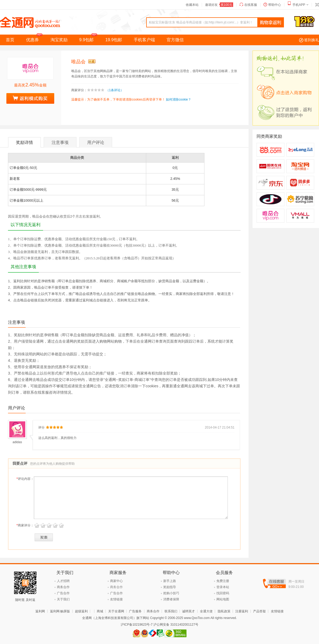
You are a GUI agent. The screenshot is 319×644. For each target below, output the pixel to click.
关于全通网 (116, 611)
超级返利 (81, 611)
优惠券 (35, 38)
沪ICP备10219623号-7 (137, 625)
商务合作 (63, 587)
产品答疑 (259, 611)
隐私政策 (224, 611)
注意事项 (60, 142)
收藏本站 (192, 5)
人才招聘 (63, 581)
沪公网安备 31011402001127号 (176, 625)
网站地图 (223, 599)
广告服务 (135, 611)
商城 (100, 611)
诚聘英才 (188, 611)
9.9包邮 (89, 38)
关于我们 (63, 599)
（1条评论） (115, 90)
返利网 (40, 611)
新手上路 (170, 581)
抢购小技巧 (171, 593)
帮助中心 (275, 5)
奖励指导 (170, 587)
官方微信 (175, 40)
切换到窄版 (317, 5)
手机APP (299, 5)
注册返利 (242, 611)
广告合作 (63, 593)
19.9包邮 (114, 40)
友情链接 (116, 599)
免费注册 (223, 581)
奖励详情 (24, 142)
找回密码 (223, 593)
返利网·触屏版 (60, 611)
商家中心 (116, 581)
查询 (271, 23)
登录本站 (223, 587)
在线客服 (251, 5)
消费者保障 (171, 599)
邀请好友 (219, 5)
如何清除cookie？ (179, 99)
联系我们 (171, 611)
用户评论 (96, 142)
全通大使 (206, 611)
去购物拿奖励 (30, 98)
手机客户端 (144, 40)
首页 (10, 40)
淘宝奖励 (59, 40)
